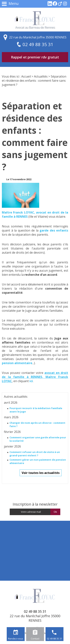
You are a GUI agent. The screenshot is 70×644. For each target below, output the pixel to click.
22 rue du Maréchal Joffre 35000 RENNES (38, 37)
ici (31, 381)
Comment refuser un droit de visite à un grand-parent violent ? (35, 454)
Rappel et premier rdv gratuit (35, 57)
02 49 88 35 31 (55, 639)
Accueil (26, 76)
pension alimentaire (17, 363)
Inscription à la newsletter (35, 504)
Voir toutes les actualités (41, 473)
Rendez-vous (16, 639)
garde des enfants (54, 230)
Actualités (41, 76)
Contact (35, 639)
